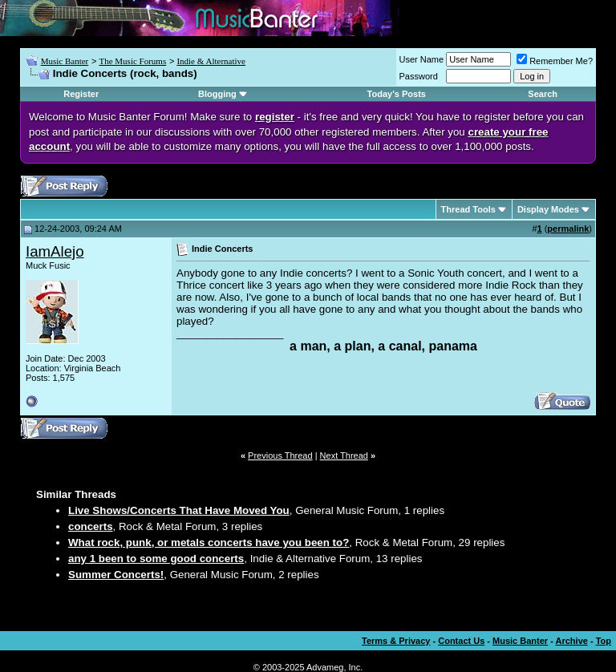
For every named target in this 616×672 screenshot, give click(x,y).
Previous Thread (280, 455)
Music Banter (65, 61)
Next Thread (344, 455)
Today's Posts (397, 94)
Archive (572, 641)
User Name (422, 59)
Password (419, 76)
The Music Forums (132, 61)
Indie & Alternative (211, 61)
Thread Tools (468, 209)
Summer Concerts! (116, 575)
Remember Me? (555, 61)
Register (81, 94)
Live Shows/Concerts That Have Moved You (179, 510)
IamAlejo (55, 251)
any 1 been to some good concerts (156, 559)
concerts (91, 526)
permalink (568, 229)
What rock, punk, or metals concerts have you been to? (209, 542)
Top (604, 641)
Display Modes (548, 209)
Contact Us (461, 641)
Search (543, 94)
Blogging (217, 94)
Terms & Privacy (396, 641)
